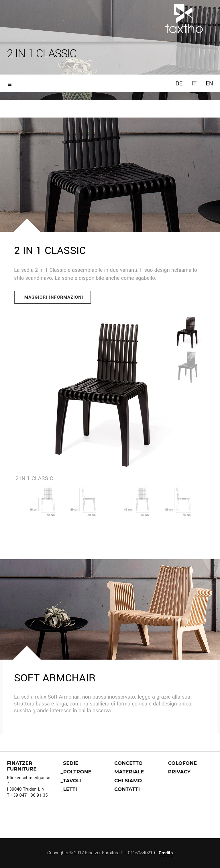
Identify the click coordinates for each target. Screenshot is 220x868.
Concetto (128, 763)
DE (179, 84)
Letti (70, 789)
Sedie (71, 763)
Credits (166, 853)
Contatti (127, 789)
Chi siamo (128, 781)
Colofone (183, 763)
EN (209, 84)
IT (194, 84)
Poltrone (77, 772)
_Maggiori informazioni (53, 297)
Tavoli (72, 781)
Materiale (129, 772)
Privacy (179, 772)
